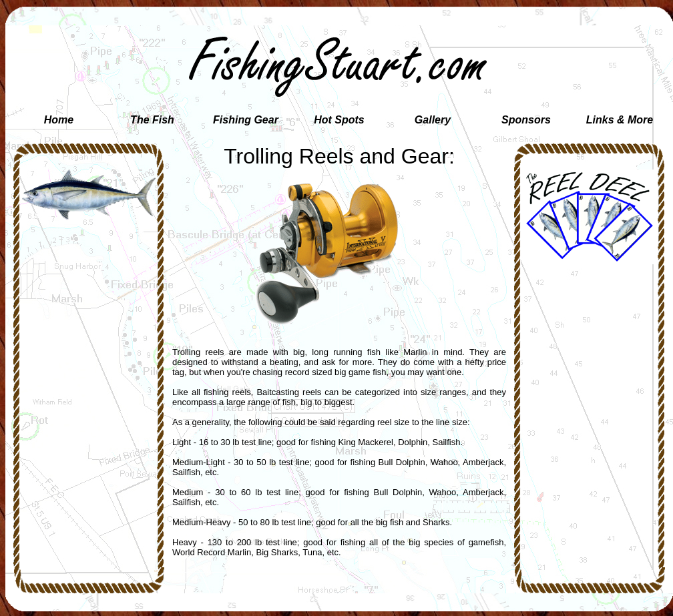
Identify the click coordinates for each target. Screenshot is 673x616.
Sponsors (526, 120)
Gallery (433, 120)
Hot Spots (339, 120)
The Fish (152, 120)
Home (59, 120)
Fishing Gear (246, 120)
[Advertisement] (89, 299)
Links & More (620, 120)
